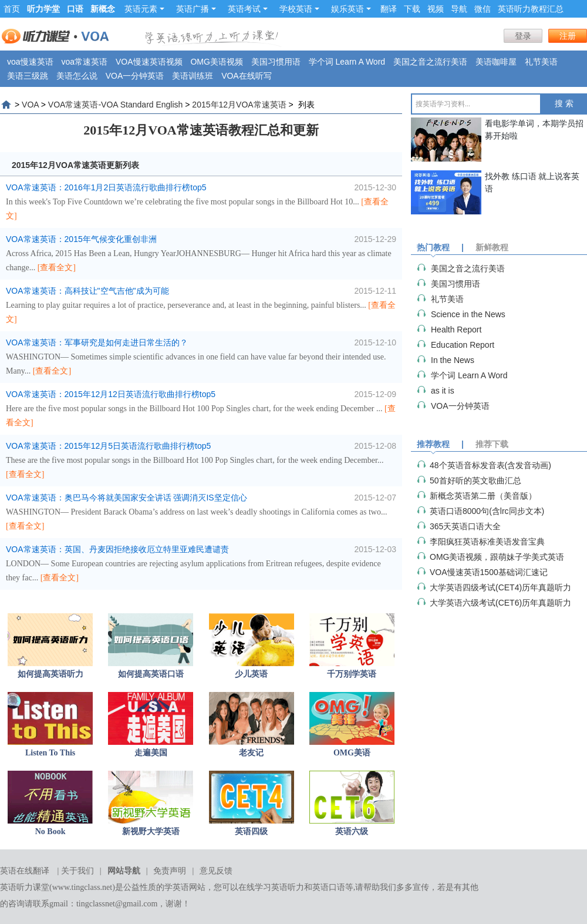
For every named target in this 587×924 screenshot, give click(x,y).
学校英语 (299, 9)
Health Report (456, 330)
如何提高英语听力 (50, 674)
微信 (483, 9)
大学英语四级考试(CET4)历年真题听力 (500, 587)
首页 (12, 9)
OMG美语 (352, 753)
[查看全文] (57, 268)
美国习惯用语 (276, 62)
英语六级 (352, 831)
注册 (568, 36)
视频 (436, 9)
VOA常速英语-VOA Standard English (116, 105)
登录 (523, 36)
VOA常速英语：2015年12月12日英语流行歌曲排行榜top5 (111, 394)
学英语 (177, 887)
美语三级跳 (28, 76)
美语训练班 (193, 76)
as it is (443, 391)
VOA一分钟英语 (135, 76)
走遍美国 (151, 753)
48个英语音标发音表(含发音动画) (490, 465)
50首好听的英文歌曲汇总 (475, 481)
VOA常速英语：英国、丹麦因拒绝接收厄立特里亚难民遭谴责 (117, 549)
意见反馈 (216, 871)
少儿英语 (251, 674)
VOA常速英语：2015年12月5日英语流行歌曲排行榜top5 (108, 446)
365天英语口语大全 (465, 526)
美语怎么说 (77, 76)
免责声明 (170, 871)
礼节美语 (541, 62)
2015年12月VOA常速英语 (239, 105)
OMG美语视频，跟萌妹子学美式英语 (497, 557)
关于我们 (77, 871)
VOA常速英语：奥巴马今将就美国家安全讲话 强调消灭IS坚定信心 (126, 498)
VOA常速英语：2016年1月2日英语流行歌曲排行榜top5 (106, 187)
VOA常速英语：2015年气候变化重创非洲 (81, 239)
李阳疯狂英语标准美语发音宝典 (487, 542)
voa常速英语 (84, 62)
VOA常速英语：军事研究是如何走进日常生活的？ (97, 342)
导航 (459, 9)
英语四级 (251, 831)
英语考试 (248, 9)
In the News (453, 360)
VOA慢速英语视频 (149, 62)
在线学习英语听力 (271, 887)
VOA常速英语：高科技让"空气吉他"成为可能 (87, 291)
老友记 (251, 753)
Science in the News (468, 314)
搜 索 (564, 104)
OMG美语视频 (216, 62)
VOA (30, 105)
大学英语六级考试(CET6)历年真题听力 (500, 603)
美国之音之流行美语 (430, 62)
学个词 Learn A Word (347, 62)
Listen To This (50, 753)
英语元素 (144, 9)
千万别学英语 (352, 674)
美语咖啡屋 (496, 62)
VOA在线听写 (247, 76)
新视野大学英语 (151, 831)
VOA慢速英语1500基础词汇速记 (489, 572)
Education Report (463, 345)
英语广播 (196, 9)
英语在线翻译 (25, 871)
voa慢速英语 (30, 62)
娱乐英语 (351, 9)
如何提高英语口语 (151, 674)
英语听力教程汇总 (531, 9)
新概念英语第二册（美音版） (483, 496)
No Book (50, 831)
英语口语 (329, 887)
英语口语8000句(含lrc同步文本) (487, 511)
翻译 (389, 9)
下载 (412, 9)
